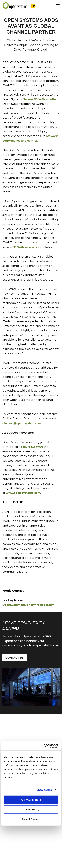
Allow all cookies (31, 800)
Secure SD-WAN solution (40, 99)
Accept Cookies (31, 819)
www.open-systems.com (23, 493)
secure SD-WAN (32, 447)
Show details (44, 790)
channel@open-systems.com (23, 423)
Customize (31, 809)
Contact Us (15, 658)
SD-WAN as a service (27, 247)
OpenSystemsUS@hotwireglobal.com (29, 605)
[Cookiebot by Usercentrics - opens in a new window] (44, 746)
